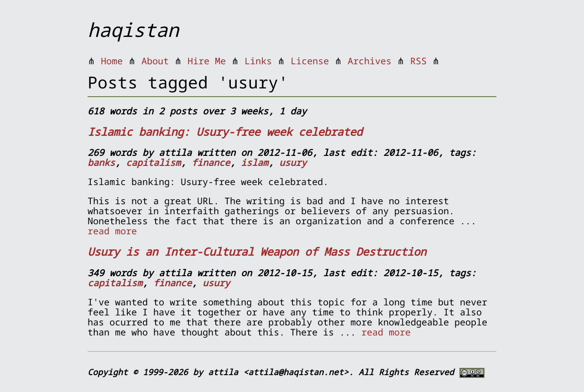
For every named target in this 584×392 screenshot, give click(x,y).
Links (258, 61)
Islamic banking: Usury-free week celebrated (225, 132)
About (155, 61)
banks (101, 162)
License (310, 61)
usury (293, 162)
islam (255, 162)
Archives (370, 61)
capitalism (153, 162)
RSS (418, 61)
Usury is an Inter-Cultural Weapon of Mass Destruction (257, 251)
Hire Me (207, 61)
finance (211, 162)
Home (112, 61)
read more (112, 231)
